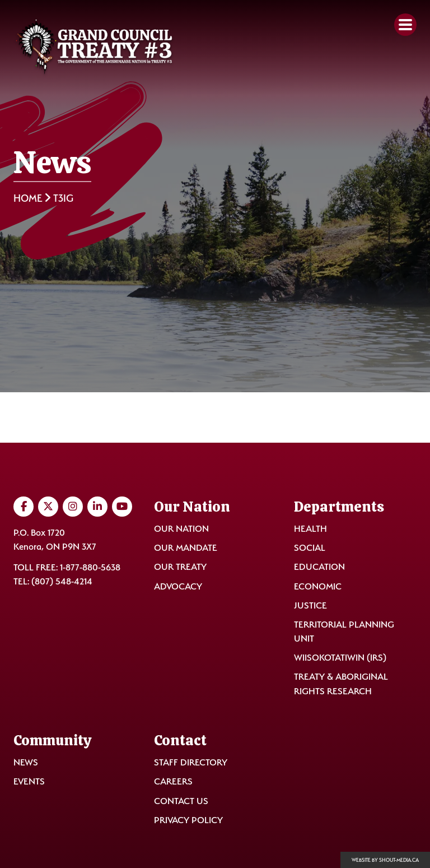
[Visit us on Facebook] (24, 507)
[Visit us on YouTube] (122, 507)
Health (310, 529)
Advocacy (178, 586)
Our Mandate (186, 548)
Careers (173, 781)
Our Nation (181, 529)
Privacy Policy (188, 820)
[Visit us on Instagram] (73, 507)
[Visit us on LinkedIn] (97, 507)
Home (28, 198)
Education (319, 567)
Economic (318, 586)
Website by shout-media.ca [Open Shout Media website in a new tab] (385, 860)
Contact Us (181, 801)
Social (310, 548)
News (26, 762)
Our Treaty (180, 567)
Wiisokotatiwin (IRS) (340, 658)
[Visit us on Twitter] (48, 507)
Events (29, 781)
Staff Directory (191, 762)
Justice (310, 605)
